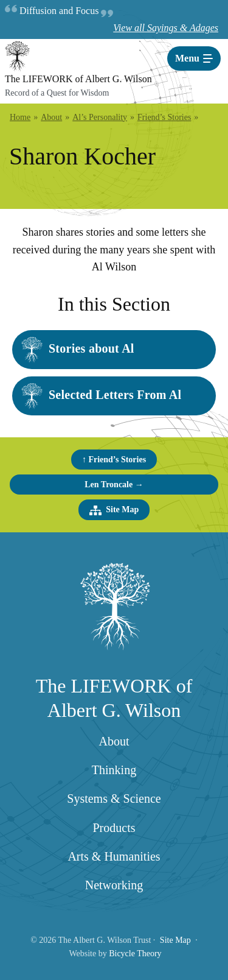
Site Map (114, 510)
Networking (114, 885)
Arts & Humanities (114, 856)
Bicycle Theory (135, 954)
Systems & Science (114, 798)
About (114, 741)
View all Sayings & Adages (166, 28)
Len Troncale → (114, 485)
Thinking (114, 770)
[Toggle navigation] (194, 58)
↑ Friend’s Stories (114, 460)
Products (114, 828)
